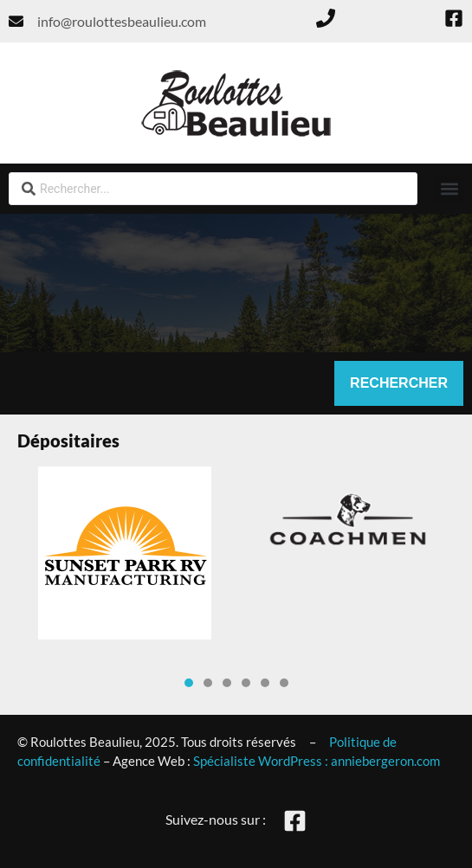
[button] (449, 189)
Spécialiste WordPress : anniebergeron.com (317, 761)
